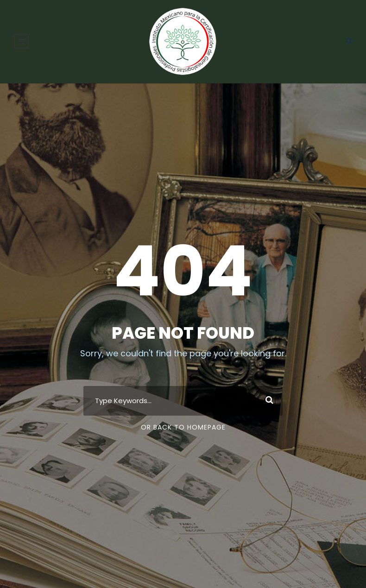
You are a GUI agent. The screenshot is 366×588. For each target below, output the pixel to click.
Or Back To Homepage (183, 427)
